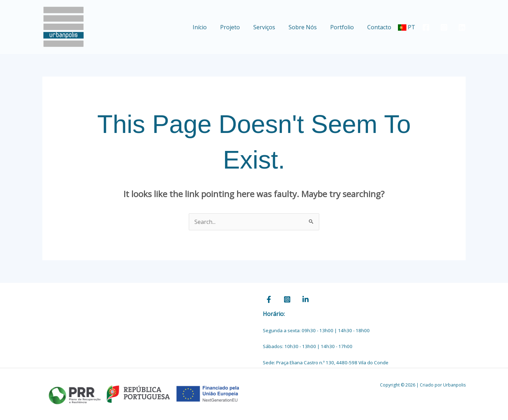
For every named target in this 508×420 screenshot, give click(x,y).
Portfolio (345, 27)
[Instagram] (444, 27)
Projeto (240, 27)
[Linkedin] (462, 27)
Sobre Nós (308, 27)
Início (211, 27)
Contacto (380, 27)
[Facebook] (426, 27)
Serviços (272, 27)
